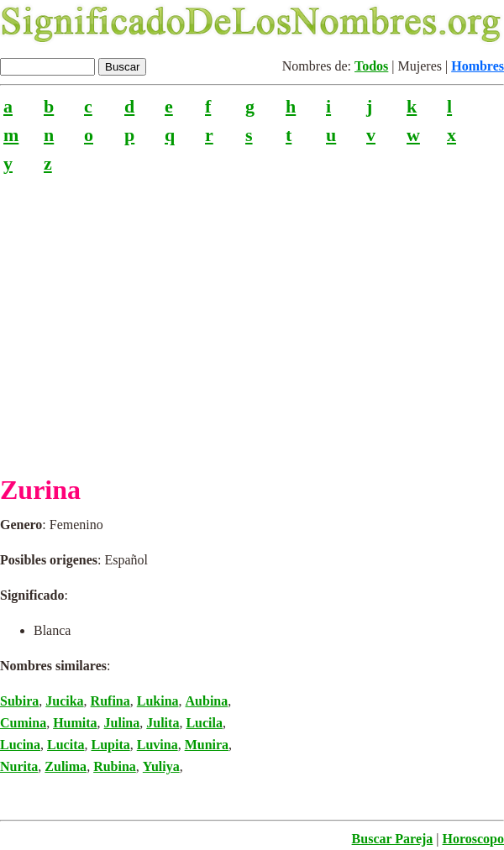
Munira (207, 745)
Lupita (110, 745)
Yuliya (161, 766)
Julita (163, 723)
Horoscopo (473, 839)
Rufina (110, 701)
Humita (75, 723)
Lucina (20, 745)
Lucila (204, 723)
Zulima (66, 766)
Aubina (207, 701)
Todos (371, 66)
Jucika (64, 701)
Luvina (157, 745)
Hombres (478, 66)
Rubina (115, 766)
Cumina (23, 723)
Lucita (66, 745)
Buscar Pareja (393, 839)
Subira (19, 701)
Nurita (19, 766)
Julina (122, 723)
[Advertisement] (252, 317)
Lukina (158, 701)
